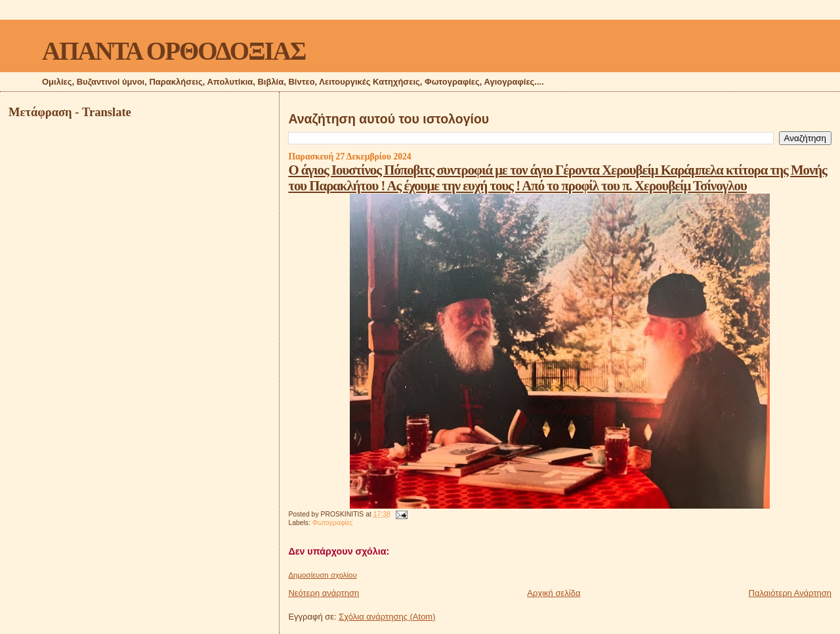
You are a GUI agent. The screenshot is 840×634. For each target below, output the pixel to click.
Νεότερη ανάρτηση (324, 593)
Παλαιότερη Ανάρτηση (790, 593)
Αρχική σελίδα (554, 593)
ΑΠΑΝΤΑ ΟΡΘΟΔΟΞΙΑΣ (174, 51)
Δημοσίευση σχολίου (322, 575)
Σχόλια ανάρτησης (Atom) (387, 617)
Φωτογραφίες (333, 523)
